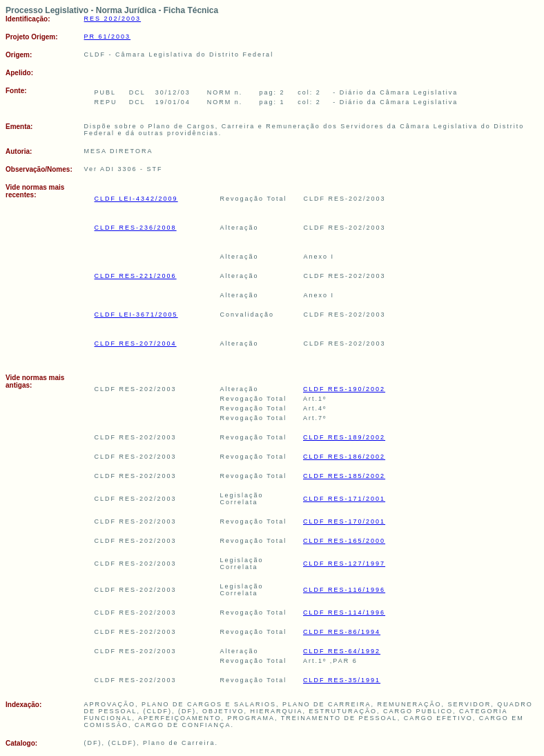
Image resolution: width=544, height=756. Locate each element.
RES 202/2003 (113, 19)
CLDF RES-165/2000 (344, 541)
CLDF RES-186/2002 (344, 457)
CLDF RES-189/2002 (344, 437)
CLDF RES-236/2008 (136, 228)
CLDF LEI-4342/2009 (136, 199)
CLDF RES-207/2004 (136, 344)
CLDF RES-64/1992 (342, 651)
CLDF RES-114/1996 (344, 613)
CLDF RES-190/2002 (344, 389)
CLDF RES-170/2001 (344, 521)
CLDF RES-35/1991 (342, 680)
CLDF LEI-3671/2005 (136, 315)
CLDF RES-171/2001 (344, 499)
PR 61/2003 (108, 37)
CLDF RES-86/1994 (342, 632)
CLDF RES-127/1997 (344, 564)
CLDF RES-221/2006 (136, 276)
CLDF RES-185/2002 (344, 476)
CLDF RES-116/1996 (344, 590)
